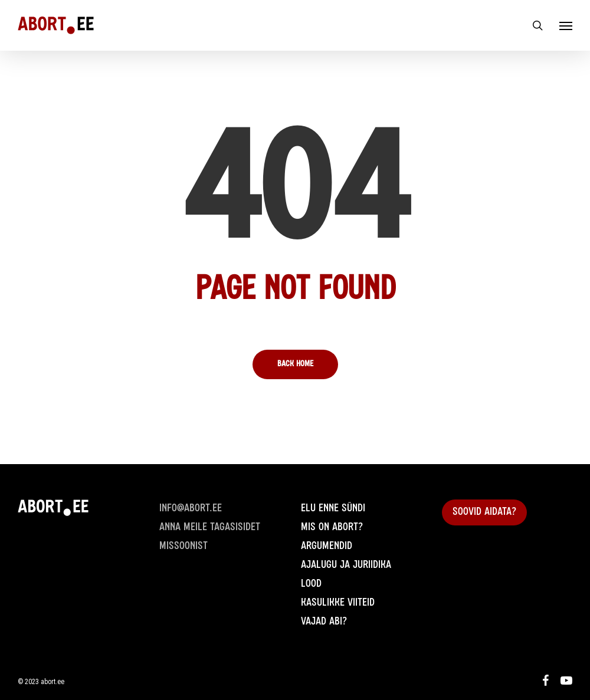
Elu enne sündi (333, 509)
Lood (311, 584)
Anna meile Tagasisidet (210, 528)
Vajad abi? (324, 622)
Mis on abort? (332, 528)
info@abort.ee (191, 509)
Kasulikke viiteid (338, 603)
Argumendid (327, 547)
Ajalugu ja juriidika (346, 566)
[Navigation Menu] (566, 25)
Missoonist (183, 547)
